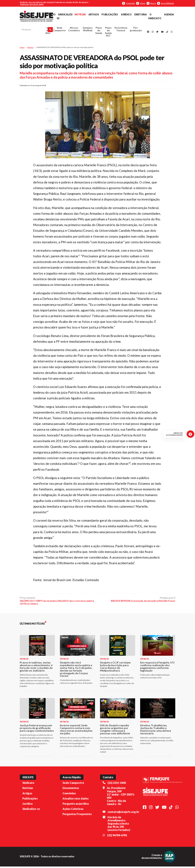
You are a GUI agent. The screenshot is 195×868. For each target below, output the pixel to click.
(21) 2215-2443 (117, 784)
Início (52, 14)
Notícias (80, 14)
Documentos (71, 789)
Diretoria (140, 14)
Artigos (94, 14)
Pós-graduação (136, 30)
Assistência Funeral (121, 30)
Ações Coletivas (73, 810)
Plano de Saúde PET (108, 32)
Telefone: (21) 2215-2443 (32, 4)
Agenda (169, 14)
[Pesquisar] (50, 30)
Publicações (110, 14)
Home (22, 49)
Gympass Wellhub (88, 30)
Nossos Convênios (74, 30)
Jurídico (126, 14)
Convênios (69, 795)
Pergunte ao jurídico (76, 805)
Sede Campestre (59, 30)
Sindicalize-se (31, 810)
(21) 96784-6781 (117, 837)
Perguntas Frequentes (77, 815)
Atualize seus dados (76, 800)
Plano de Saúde (99, 31)
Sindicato (28, 784)
